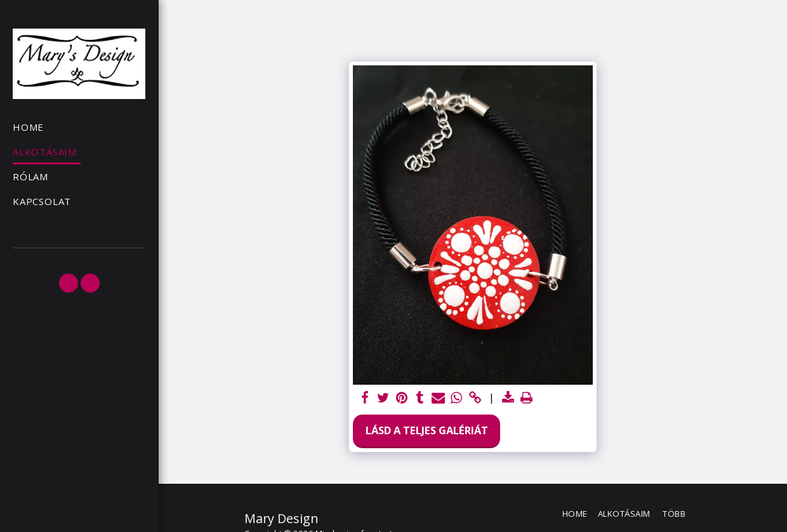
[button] (69, 283)
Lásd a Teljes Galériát (427, 430)
